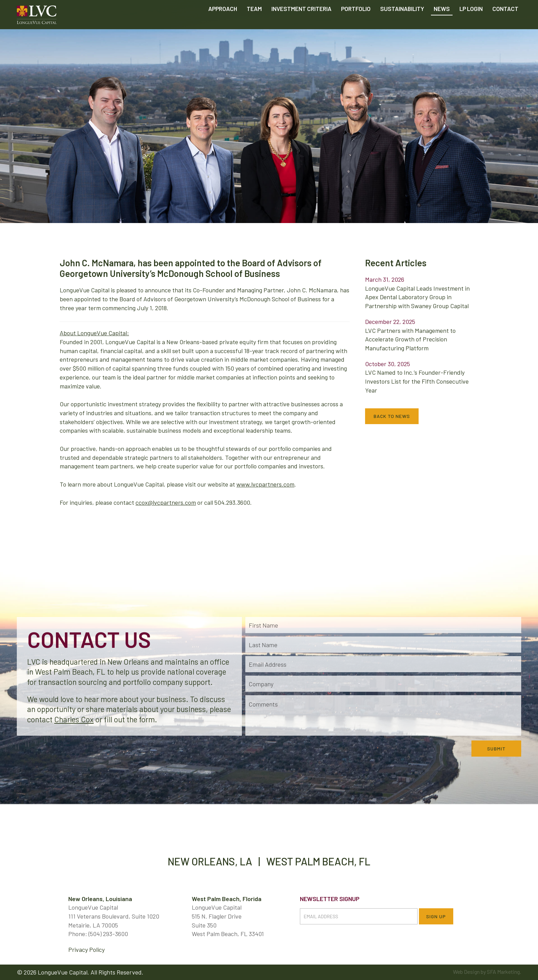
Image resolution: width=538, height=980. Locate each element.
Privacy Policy (86, 949)
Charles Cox (74, 719)
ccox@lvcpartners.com (166, 502)
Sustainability (402, 24)
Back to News (392, 416)
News (442, 24)
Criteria (301, 24)
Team (254, 24)
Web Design (466, 972)
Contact (505, 24)
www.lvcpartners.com (265, 484)
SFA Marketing (503, 972)
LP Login (471, 24)
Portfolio (356, 24)
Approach (223, 24)
